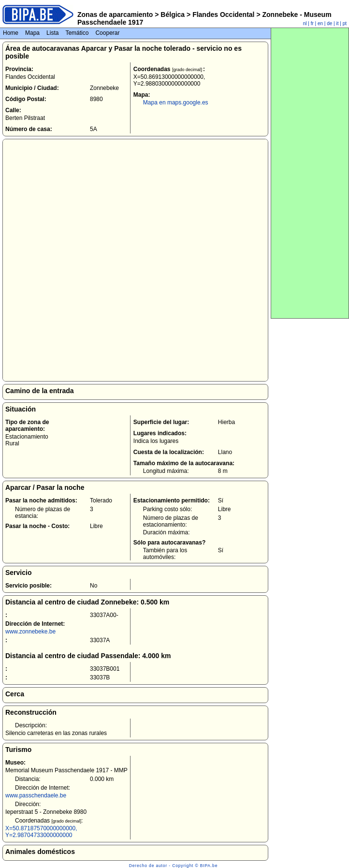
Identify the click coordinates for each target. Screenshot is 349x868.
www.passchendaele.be (36, 795)
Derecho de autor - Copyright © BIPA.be (173, 866)
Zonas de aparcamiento (115, 15)
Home (11, 33)
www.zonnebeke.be (30, 632)
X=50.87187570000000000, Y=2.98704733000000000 (41, 832)
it (338, 23)
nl (305, 23)
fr (312, 23)
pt (345, 23)
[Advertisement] (310, 173)
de (329, 23)
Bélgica (173, 15)
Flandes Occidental (223, 15)
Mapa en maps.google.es (176, 103)
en (320, 23)
